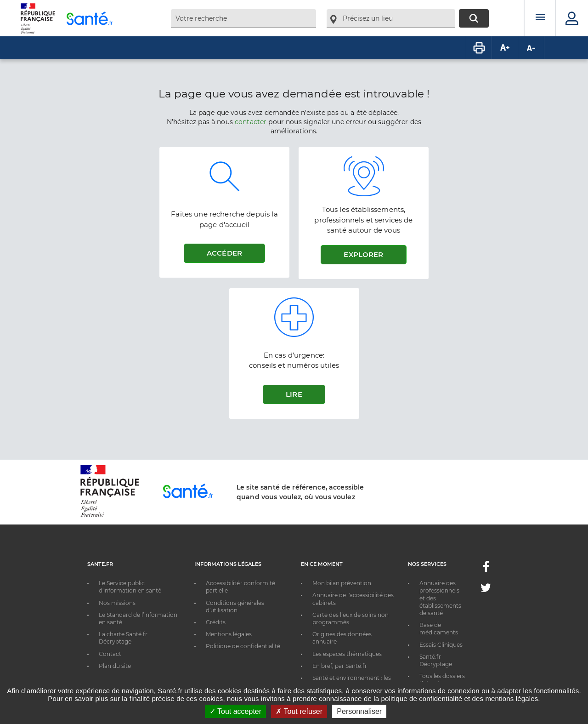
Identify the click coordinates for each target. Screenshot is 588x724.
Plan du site (115, 666)
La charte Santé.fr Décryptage (123, 638)
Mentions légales (229, 634)
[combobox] (243, 19)
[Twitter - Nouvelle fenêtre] (486, 590)
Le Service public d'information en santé (130, 587)
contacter (251, 122)
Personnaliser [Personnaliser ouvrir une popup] (359, 711)
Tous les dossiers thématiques (442, 680)
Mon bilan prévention (342, 583)
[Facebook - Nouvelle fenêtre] (486, 569)
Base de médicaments (439, 629)
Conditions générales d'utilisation (235, 607)
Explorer (363, 254)
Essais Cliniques (441, 645)
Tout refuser (299, 711)
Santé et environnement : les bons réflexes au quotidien (352, 681)
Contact (110, 654)
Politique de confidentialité (243, 646)
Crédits (216, 622)
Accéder (224, 253)
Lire (294, 394)
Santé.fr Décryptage (436, 660)
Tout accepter (235, 711)
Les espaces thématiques (347, 654)
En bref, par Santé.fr (340, 666)
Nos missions (117, 603)
